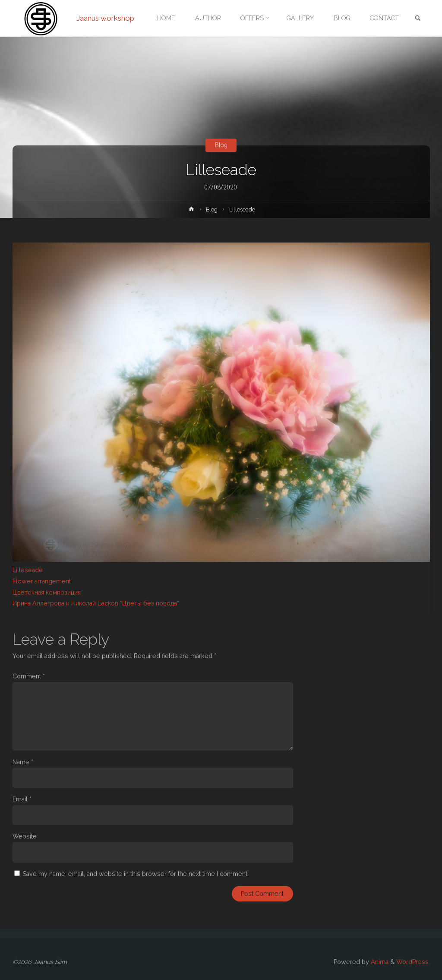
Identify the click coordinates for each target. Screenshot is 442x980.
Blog (221, 145)
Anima (379, 962)
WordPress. (413, 962)
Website (25, 836)
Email (22, 799)
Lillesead (26, 570)
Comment (29, 676)
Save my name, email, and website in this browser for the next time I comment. (136, 874)
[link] (418, 19)
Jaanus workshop (105, 18)
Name (23, 762)
